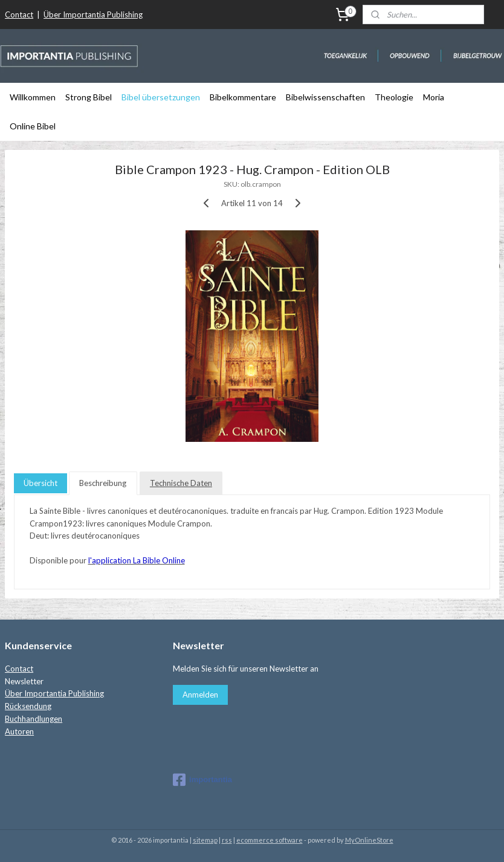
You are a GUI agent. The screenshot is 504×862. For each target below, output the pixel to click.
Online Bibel (33, 126)
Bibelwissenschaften (325, 97)
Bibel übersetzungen (161, 97)
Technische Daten (181, 482)
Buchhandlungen (34, 719)
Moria (434, 97)
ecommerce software (270, 840)
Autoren (19, 731)
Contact (19, 15)
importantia (202, 780)
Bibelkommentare (243, 97)
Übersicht (40, 482)
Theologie (394, 97)
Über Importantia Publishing (93, 15)
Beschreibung (103, 482)
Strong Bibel (89, 97)
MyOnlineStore (369, 840)
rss (227, 840)
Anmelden (200, 695)
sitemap (205, 840)
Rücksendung (28, 706)
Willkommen (33, 97)
